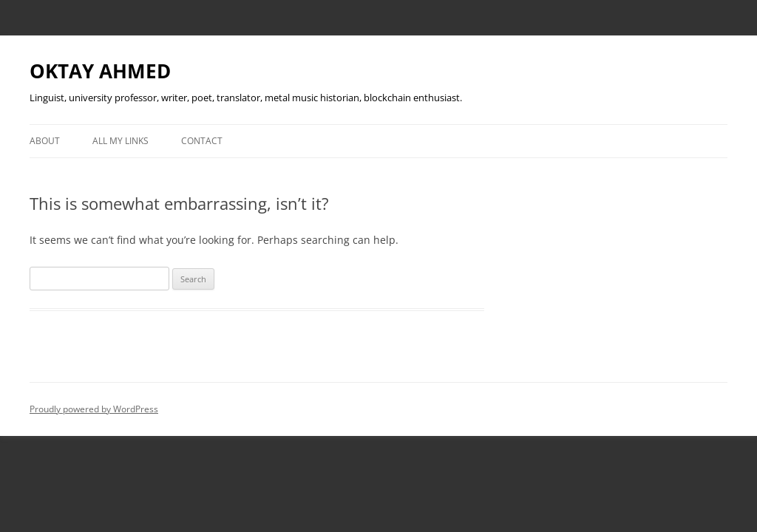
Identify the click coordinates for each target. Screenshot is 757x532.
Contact (202, 141)
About (45, 141)
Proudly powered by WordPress (94, 409)
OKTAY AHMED (100, 71)
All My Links (120, 141)
